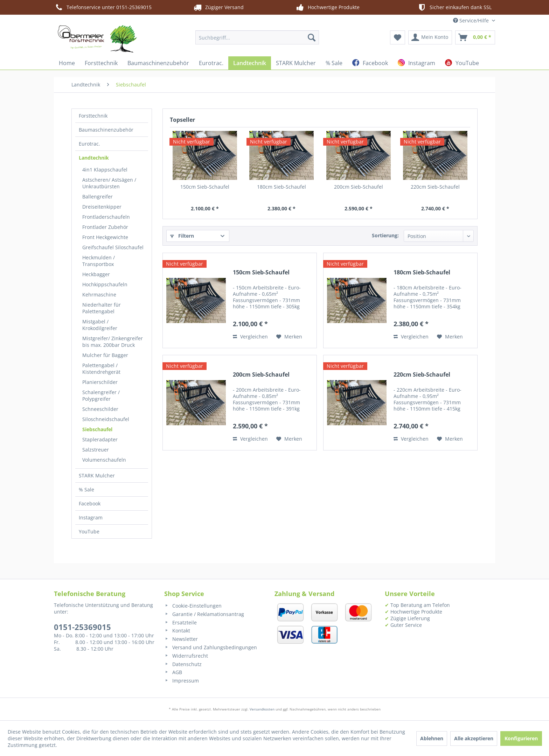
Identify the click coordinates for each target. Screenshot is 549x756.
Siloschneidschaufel (106, 419)
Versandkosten (262, 709)
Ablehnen (432, 738)
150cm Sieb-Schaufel (205, 187)
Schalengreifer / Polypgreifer (101, 395)
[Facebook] (370, 63)
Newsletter (181, 639)
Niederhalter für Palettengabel (102, 308)
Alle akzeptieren (474, 738)
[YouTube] (462, 63)
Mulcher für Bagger (105, 355)
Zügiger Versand (218, 7)
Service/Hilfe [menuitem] (472, 20)
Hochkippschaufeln (105, 284)
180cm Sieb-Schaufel (282, 187)
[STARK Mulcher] (296, 63)
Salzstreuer (96, 450)
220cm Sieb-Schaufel (435, 187)
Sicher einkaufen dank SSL (454, 7)
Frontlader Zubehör (105, 227)
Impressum (182, 681)
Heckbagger (96, 274)
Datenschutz (183, 664)
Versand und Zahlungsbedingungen (211, 647)
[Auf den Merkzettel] (289, 337)
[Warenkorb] (475, 37)
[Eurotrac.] (211, 63)
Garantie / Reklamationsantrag (204, 614)
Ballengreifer (98, 197)
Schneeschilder (100, 409)
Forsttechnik (93, 116)
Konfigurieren (521, 738)
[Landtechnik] (250, 63)
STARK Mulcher (97, 475)
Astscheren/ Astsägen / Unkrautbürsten (109, 183)
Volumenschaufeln (104, 460)
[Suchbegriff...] (257, 37)
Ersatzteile (180, 622)
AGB (173, 672)
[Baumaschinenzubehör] (158, 63)
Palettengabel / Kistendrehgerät (101, 369)
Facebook (90, 503)
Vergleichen (250, 337)
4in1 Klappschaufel (105, 170)
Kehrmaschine (99, 295)
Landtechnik (94, 158)
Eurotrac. (89, 144)
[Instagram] (416, 63)
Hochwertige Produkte (327, 7)
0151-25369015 (82, 627)
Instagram (91, 517)
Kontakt (177, 631)
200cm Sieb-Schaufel (359, 187)
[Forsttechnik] (101, 63)
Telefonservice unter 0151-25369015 (103, 7)
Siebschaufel (97, 429)
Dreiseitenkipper (102, 207)
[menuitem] (257, 37)
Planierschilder (100, 382)
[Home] (67, 63)
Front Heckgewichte (105, 237)
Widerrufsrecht (186, 656)
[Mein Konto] (430, 37)
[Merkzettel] (398, 37)
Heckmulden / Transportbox (99, 261)
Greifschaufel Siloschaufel (113, 247)
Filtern (182, 236)
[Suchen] (312, 37)
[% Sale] (334, 63)
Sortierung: (385, 235)
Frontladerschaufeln (106, 217)
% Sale (86, 489)
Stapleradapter (100, 439)
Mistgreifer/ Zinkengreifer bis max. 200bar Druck (113, 342)
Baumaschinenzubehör (106, 130)
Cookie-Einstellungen (193, 606)
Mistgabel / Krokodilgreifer (100, 325)
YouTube (89, 531)
